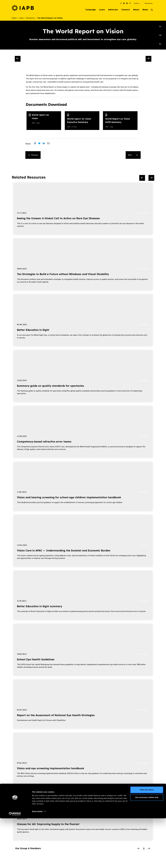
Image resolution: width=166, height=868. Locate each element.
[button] (137, 3)
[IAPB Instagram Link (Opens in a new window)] (130, 3)
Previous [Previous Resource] (33, 155)
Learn (99, 10)
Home (14, 18)
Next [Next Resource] (133, 155)
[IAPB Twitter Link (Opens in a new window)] (121, 3)
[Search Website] (152, 10)
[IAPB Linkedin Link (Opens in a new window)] (127, 3)
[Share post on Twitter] (40, 144)
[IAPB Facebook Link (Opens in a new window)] (124, 3)
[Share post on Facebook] (36, 144)
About (135, 10)
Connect (124, 10)
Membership (149, 3)
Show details (37, 861)
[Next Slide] (148, 59)
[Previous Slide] (18, 59)
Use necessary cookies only (147, 847)
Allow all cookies (147, 840)
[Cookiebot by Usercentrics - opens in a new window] (15, 863)
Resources (30, 18)
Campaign (87, 10)
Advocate (111, 10)
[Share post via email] (49, 144)
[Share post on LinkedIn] (45, 144)
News (145, 10)
